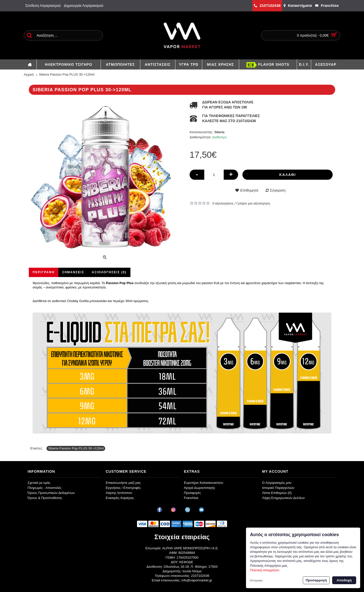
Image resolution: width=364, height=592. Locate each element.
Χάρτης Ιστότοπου (119, 493)
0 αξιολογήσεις (223, 203)
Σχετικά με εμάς (39, 483)
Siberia (219, 132)
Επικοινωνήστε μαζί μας (123, 483)
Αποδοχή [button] (344, 580)
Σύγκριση (278, 190)
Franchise (191, 498)
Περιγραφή (44, 272)
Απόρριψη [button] (256, 580)
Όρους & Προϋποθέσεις (45, 498)
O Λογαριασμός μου (277, 483)
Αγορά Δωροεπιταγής (200, 488)
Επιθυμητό (249, 190)
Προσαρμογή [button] (316, 580)
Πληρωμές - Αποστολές (44, 488)
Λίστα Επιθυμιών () (277, 493)
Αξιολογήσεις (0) (109, 272)
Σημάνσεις (73, 272)
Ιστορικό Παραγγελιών (278, 488)
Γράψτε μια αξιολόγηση (253, 203)
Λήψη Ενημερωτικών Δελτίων (283, 498)
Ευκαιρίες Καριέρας (120, 498)
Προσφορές (192, 493)
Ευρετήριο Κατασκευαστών (204, 483)
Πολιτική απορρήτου (265, 570)
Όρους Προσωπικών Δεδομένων (51, 493)
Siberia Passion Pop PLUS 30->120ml (76, 448)
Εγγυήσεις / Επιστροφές (123, 488)
